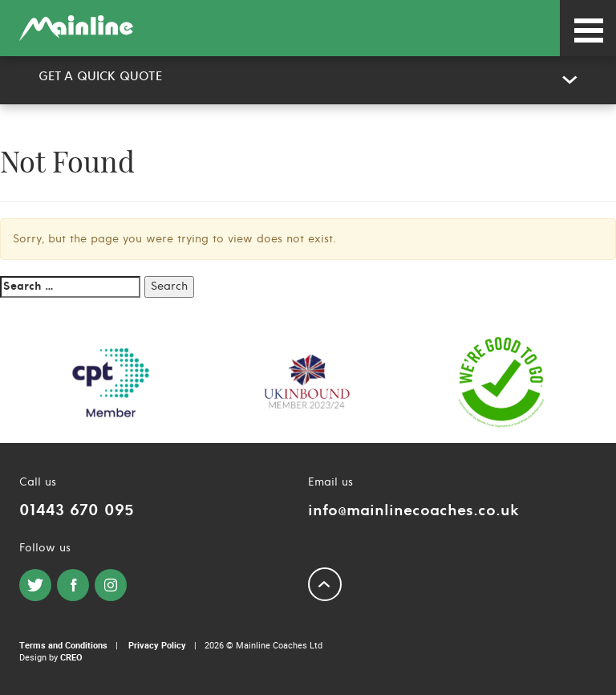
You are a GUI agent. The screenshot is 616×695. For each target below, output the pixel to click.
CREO (71, 657)
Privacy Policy (157, 645)
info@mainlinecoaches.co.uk (413, 511)
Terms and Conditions (63, 645)
